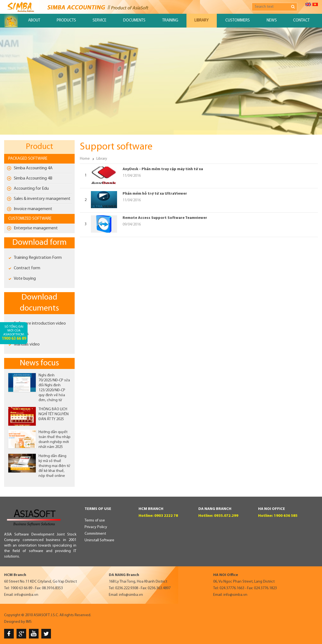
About (34, 21)
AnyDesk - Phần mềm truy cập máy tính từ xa (163, 169)
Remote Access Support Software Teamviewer (165, 218)
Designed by (15, 622)
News (272, 21)
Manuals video (27, 344)
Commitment (95, 534)
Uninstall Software (99, 540)
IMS (29, 622)
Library (201, 21)
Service (99, 21)
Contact (301, 21)
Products (66, 21)
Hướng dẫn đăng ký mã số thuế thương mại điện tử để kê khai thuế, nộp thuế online (54, 466)
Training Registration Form (38, 258)
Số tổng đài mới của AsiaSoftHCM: (14, 333)
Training (170, 21)
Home (85, 159)
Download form (40, 243)
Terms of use (95, 521)
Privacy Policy (96, 527)
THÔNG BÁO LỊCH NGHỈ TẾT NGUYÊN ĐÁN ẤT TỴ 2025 (54, 414)
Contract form (27, 268)
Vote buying (25, 279)
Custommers (238, 21)
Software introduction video (40, 324)
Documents (134, 21)
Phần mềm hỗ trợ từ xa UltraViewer (155, 194)
